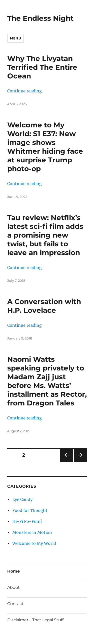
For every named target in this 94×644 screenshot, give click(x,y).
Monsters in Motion (32, 532)
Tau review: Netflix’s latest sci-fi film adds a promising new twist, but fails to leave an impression (45, 235)
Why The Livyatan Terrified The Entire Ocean (42, 67)
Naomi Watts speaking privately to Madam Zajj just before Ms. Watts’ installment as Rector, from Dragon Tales (47, 381)
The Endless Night (40, 18)
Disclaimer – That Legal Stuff (35, 620)
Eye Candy (22, 499)
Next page (80, 462)
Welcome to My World (34, 543)
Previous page (67, 462)
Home (13, 571)
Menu (15, 38)
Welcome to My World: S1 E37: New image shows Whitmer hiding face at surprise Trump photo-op (45, 147)
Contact (15, 604)
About (13, 587)
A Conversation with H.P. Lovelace (44, 306)
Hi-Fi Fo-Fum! (27, 521)
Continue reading (24, 91)
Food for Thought (30, 510)
